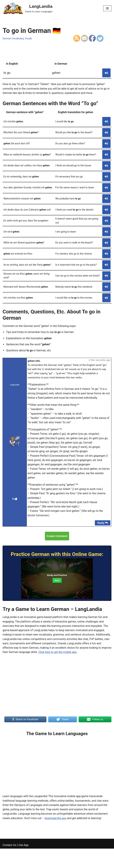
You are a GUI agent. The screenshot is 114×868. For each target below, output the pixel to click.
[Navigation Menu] (107, 8)
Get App (23, 864)
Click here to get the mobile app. (72, 655)
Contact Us (9, 864)
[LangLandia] (28, 8)
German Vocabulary (13, 39)
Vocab (29, 39)
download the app (56, 822)
